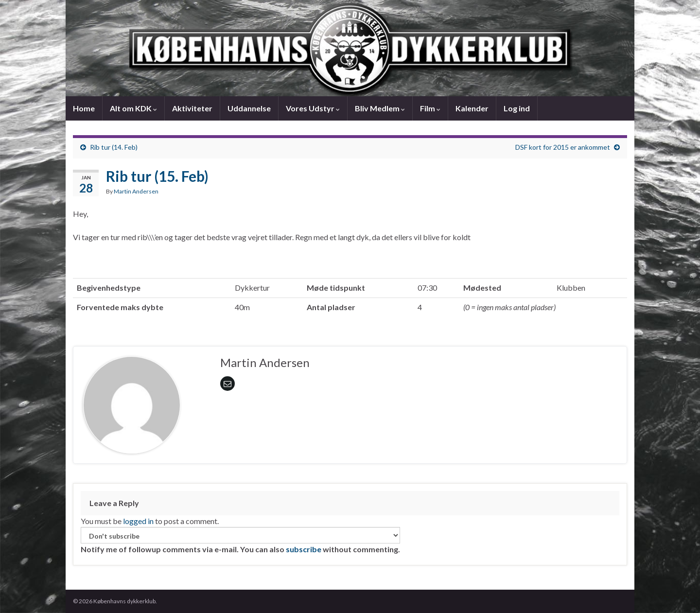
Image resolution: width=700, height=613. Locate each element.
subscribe (304, 549)
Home (84, 108)
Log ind (517, 108)
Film (430, 108)
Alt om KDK (133, 108)
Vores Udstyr (313, 108)
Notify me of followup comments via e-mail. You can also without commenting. (240, 540)
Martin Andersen (136, 191)
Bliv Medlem (380, 108)
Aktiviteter (192, 108)
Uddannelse (249, 108)
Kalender (472, 108)
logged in (138, 521)
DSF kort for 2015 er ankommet (563, 147)
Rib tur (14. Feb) (114, 147)
